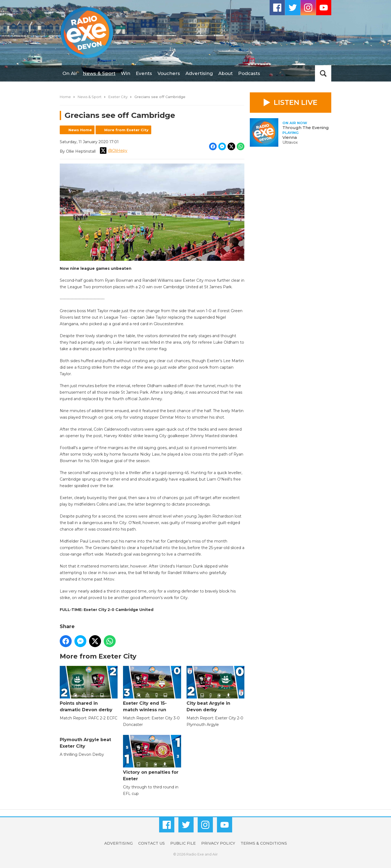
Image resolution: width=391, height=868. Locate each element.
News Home (80, 130)
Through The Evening (306, 128)
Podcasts (249, 73)
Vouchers (169, 73)
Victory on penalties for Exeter (152, 758)
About (226, 73)
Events (144, 73)
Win (126, 73)
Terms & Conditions (264, 843)
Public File (183, 843)
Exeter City (118, 97)
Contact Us (152, 843)
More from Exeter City (126, 130)
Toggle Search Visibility (323, 73)
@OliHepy (114, 151)
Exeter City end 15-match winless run (152, 689)
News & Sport (99, 73)
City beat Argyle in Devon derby (215, 689)
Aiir (215, 854)
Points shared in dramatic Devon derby (89, 689)
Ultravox (290, 142)
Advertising (199, 73)
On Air (70, 73)
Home (65, 97)
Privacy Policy (218, 843)
